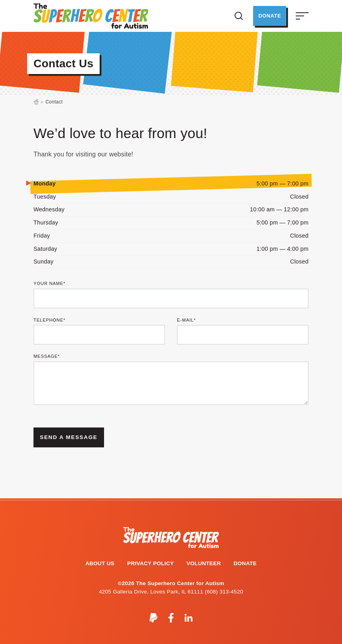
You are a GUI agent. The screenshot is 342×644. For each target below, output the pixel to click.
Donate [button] (268, 16)
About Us (100, 563)
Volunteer (204, 563)
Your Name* (49, 284)
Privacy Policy (150, 563)
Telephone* (49, 320)
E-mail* (186, 320)
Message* (47, 356)
